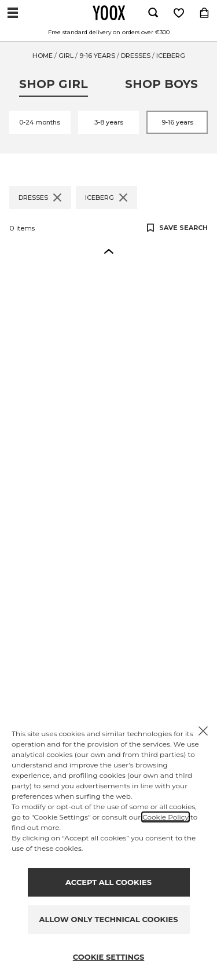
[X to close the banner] (203, 731)
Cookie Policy (165, 817)
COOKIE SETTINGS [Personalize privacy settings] (109, 957)
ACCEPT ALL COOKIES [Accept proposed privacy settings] (108, 882)
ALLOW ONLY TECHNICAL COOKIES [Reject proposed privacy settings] (109, 919)
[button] (109, 251)
